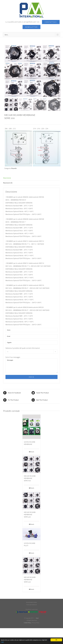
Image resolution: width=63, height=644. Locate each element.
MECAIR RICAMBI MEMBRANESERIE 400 (30, 515)
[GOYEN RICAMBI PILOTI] (32, 534)
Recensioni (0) (8, 183)
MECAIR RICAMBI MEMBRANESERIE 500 (30, 580)
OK (56, 640)
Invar (37, 618)
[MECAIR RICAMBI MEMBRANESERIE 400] (32, 501)
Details (32, 452)
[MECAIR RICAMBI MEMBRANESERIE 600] (32, 464)
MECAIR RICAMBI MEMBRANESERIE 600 (30, 478)
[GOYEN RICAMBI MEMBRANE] (32, 427)
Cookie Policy (27, 623)
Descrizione (7, 178)
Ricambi (14, 168)
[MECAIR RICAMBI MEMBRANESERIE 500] (32, 566)
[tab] (31, 178)
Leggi (2, 642)
